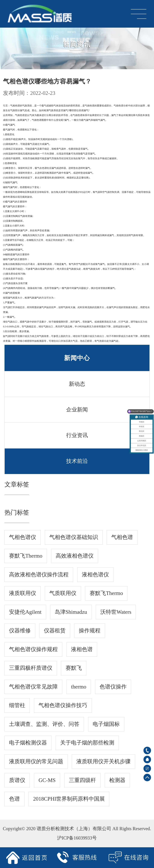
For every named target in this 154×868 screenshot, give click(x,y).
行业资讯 (77, 435)
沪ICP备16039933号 (75, 838)
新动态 (77, 384)
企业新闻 (77, 410)
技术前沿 (77, 461)
